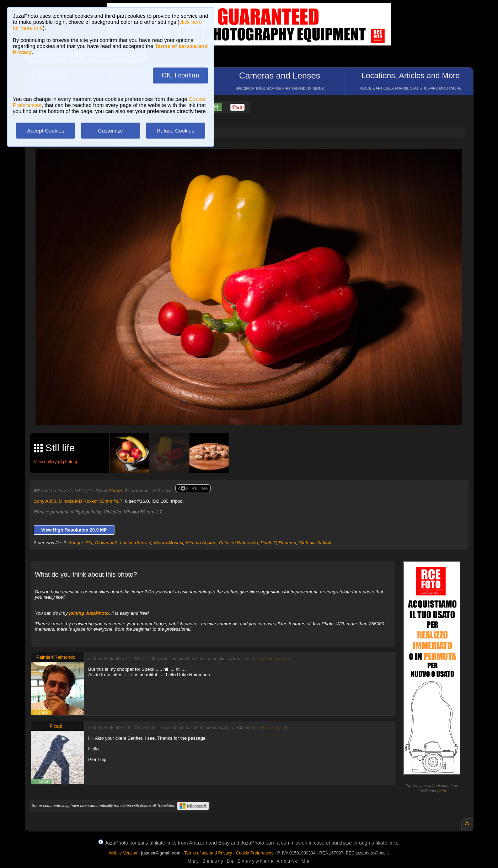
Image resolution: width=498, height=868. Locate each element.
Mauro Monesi (168, 543)
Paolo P (268, 543)
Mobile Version (123, 853)
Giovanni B (106, 543)
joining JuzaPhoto (89, 613)
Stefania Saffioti (315, 543)
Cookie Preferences (255, 853)
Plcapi (115, 490)
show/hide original (271, 659)
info (442, 791)
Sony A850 (45, 501)
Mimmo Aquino (201, 543)
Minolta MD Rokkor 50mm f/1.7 (90, 501)
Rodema (287, 543)
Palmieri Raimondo (239, 543)
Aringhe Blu (80, 543)
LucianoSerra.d (135, 543)
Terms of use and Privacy (208, 853)
